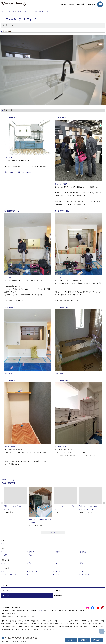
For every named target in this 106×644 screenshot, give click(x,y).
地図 (40, 610)
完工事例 (6, 596)
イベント (91, 4)
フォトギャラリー (9, 590)
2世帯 (5, 555)
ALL (4, 544)
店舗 (82, 563)
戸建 (30, 563)
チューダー (32, 574)
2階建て (31, 552)
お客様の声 (58, 596)
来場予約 (97, 640)
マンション (58, 563)
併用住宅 (83, 552)
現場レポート (59, 590)
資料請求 (81, 4)
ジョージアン (85, 574)
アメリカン (58, 571)
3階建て (57, 552)
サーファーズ (33, 571)
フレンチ (83, 571)
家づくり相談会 (68, 4)
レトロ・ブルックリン (10, 574)
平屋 (30, 555)
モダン (57, 574)
